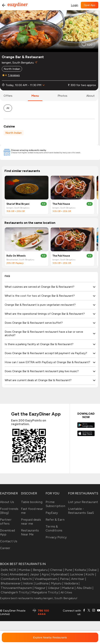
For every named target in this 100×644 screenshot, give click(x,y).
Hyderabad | (60, 574)
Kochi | (90, 574)
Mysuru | (57, 583)
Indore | (29, 583)
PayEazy (52, 513)
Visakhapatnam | (46, 579)
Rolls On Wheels (16, 256)
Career (5, 548)
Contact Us (9, 541)
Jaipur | (35, 574)
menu (35, 96)
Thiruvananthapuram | (17, 588)
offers (8, 96)
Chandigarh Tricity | (15, 592)
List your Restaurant (83, 502)
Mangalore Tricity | (45, 592)
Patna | (65, 579)
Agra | (46, 574)
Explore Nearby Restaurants (50, 637)
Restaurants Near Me (30, 532)
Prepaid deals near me (31, 522)
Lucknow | (77, 574)
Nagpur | (40, 588)
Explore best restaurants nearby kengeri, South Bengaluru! (39, 598)
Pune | (69, 570)
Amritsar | (78, 579)
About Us (7, 502)
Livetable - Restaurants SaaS (81, 511)
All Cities (66, 592)
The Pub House (61, 204)
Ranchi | (27, 579)
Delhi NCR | (9, 570)
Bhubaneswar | (11, 583)
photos (62, 96)
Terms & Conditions (54, 528)
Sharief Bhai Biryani (18, 204)
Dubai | (93, 570)
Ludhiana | (42, 583)
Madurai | (69, 588)
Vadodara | (71, 583)
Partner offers (6, 522)
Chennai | (57, 570)
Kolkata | (81, 570)
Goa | (4, 574)
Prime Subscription (55, 504)
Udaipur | (54, 588)
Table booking (32, 502)
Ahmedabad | (19, 574)
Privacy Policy (56, 537)
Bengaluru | (41, 570)
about (90, 96)
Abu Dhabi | (85, 588)
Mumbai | (25, 570)
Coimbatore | (11, 579)
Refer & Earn (55, 520)
